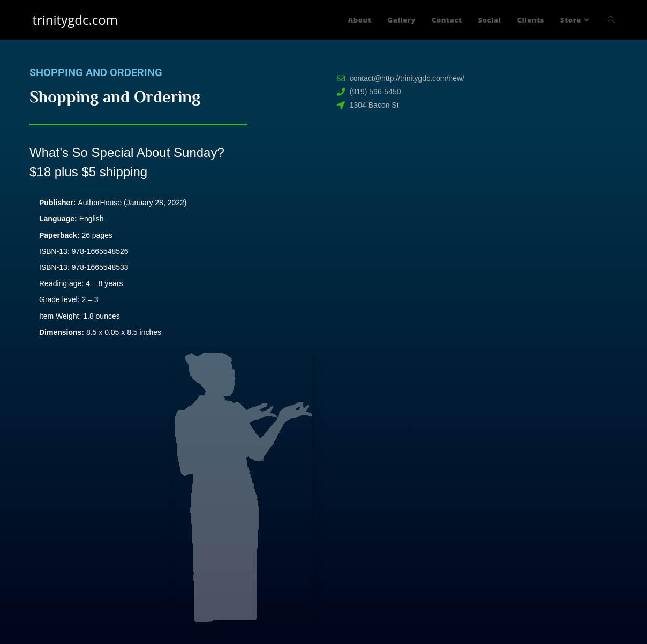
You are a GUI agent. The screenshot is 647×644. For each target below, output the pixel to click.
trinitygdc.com (75, 20)
